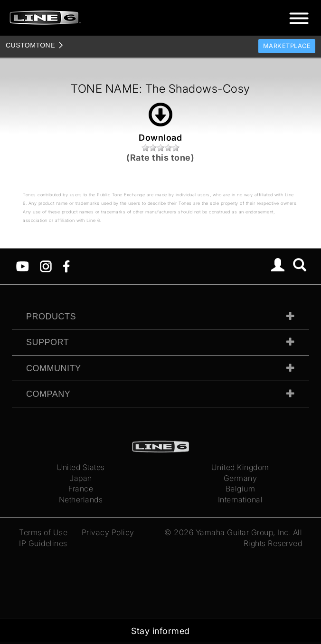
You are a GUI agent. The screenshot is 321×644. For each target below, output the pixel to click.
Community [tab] (54, 368)
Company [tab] (48, 394)
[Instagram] (46, 266)
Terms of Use (43, 532)
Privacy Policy (108, 532)
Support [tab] (47, 342)
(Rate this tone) (160, 158)
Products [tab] (51, 317)
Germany (241, 478)
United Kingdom (240, 467)
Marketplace (287, 46)
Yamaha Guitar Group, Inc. (243, 532)
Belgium (241, 489)
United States (81, 467)
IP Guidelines (43, 543)
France (81, 489)
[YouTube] (23, 266)
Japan (81, 478)
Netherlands (81, 500)
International (241, 500)
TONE (30, 45)
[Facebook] (66, 266)
